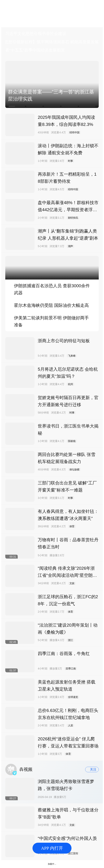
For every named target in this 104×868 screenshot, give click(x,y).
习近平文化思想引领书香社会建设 (36, 34)
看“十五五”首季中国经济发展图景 (35, 50)
